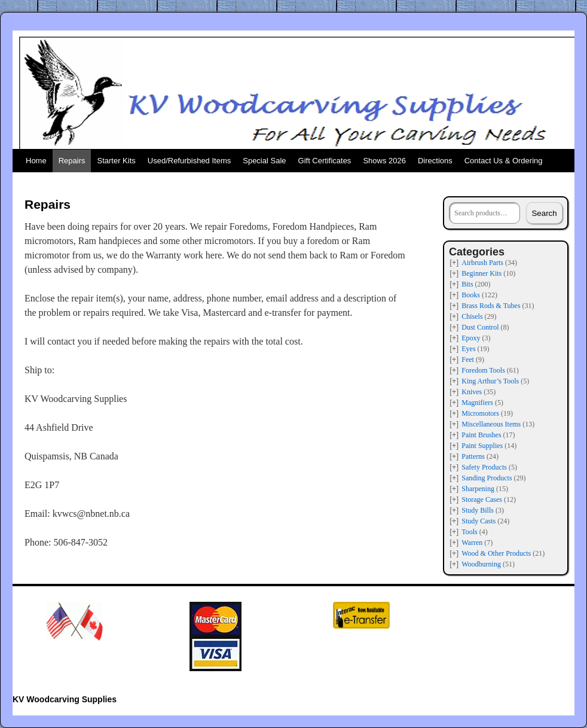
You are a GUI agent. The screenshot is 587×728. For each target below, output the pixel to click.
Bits (467, 284)
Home (36, 161)
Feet (468, 360)
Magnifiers (477, 403)
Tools (470, 532)
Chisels (472, 316)
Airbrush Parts (482, 263)
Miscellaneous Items (491, 424)
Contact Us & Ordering (504, 161)
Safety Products (484, 467)
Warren (472, 543)
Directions (435, 161)
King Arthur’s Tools (490, 381)
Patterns (473, 456)
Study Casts (479, 521)
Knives (472, 392)
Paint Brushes (481, 435)
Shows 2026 (384, 161)
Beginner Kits (481, 273)
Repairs (72, 161)
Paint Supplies (482, 446)
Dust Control (480, 327)
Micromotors (480, 413)
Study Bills (478, 510)
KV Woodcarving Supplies (65, 699)
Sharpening (478, 489)
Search (544, 213)
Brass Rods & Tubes (491, 306)
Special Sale (264, 161)
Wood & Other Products (496, 553)
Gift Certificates (325, 161)
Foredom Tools (483, 370)
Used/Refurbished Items (189, 161)
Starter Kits (116, 161)
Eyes (468, 349)
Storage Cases (482, 499)
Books (471, 295)
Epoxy (471, 338)
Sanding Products (487, 478)
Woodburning (481, 564)
